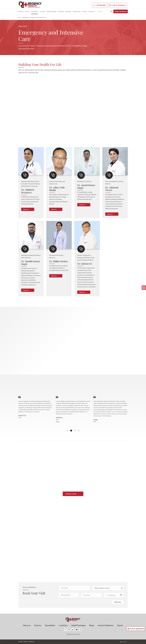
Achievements (77, 11)
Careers (85, 11)
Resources (68, 11)
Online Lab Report (121, 11)
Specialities (35, 11)
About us (21, 11)
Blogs (92, 625)
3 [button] (75, 431)
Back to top (123, 642)
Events (120, 625)
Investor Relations (106, 625)
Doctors (27, 11)
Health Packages (52, 11)
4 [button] (79, 431)
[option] (36, 411)
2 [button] (71, 431)
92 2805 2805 (101, 5)
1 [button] (67, 431)
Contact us (92, 11)
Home (20, 17)
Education (61, 11)
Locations (42, 11)
